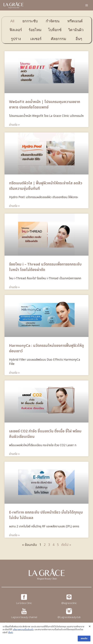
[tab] (12, 21)
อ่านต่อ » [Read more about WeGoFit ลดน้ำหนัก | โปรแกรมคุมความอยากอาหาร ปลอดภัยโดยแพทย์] (14, 125)
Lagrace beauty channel (24, 617)
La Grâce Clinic (24, 603)
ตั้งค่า (11, 633)
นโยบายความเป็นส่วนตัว (23, 630)
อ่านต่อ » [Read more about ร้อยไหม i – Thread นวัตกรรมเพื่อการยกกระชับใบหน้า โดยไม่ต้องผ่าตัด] (14, 287)
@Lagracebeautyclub (69, 617)
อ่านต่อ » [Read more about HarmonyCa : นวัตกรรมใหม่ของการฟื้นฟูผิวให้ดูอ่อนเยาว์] (14, 373)
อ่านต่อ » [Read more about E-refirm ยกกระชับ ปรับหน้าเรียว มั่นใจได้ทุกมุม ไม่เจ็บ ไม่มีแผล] (14, 535)
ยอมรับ (84, 638)
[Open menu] (87, 5)
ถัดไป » (66, 545)
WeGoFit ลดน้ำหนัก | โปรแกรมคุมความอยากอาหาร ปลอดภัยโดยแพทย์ (45, 105)
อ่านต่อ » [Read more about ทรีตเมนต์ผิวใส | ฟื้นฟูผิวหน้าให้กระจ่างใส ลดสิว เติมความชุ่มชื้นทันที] (14, 206)
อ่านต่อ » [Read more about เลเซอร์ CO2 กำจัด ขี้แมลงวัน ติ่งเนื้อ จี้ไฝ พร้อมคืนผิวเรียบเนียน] (14, 454)
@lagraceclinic (69, 603)
